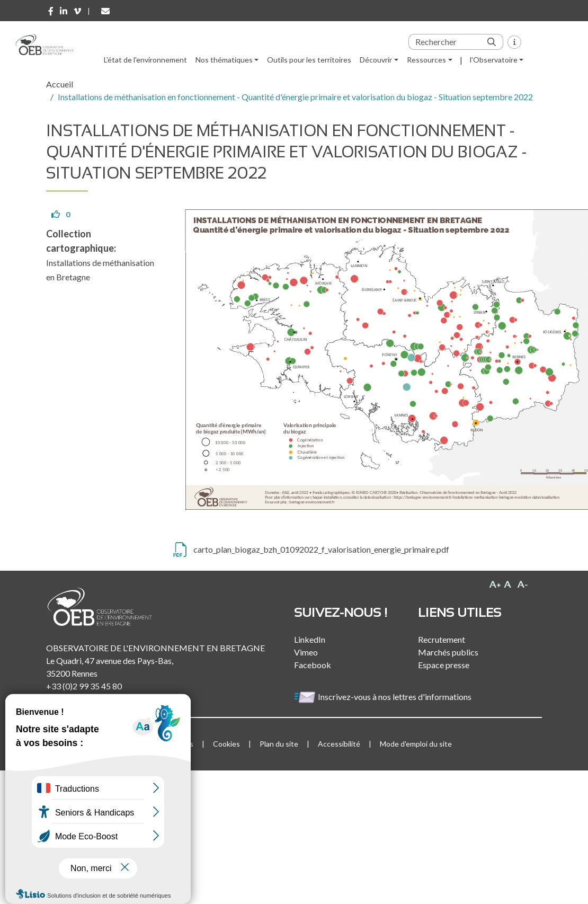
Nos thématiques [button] (224, 60)
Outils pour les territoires (309, 60)
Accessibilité (339, 744)
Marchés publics (448, 652)
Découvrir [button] (376, 60)
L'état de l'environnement (145, 60)
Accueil (60, 84)
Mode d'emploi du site (416, 744)
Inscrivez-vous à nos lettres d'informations (384, 697)
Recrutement (442, 639)
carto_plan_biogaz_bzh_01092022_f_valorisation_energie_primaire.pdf (321, 549)
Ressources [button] (426, 60)
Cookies (226, 744)
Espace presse (444, 665)
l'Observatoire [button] (494, 60)
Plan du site (279, 744)
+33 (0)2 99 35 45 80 (84, 686)
